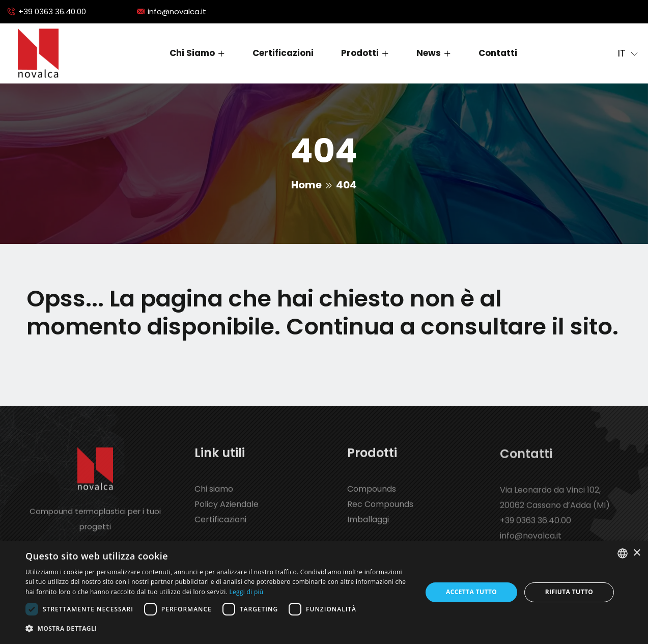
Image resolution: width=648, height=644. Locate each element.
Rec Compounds (380, 512)
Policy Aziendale (227, 512)
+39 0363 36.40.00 (52, 11)
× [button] (637, 553)
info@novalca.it (177, 11)
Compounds (372, 497)
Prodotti (360, 53)
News (429, 53)
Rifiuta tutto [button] (569, 592)
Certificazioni (283, 53)
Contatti (498, 53)
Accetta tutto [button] (471, 592)
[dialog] (324, 592)
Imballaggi (368, 528)
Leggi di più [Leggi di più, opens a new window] (247, 592)
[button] (218, 629)
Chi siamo (192, 53)
